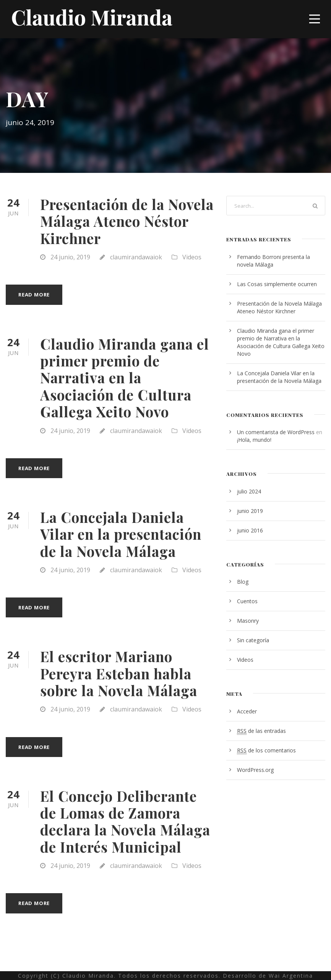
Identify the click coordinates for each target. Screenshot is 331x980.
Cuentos (247, 601)
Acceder (247, 711)
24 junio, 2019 (70, 257)
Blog (243, 582)
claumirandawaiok (136, 257)
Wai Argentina (291, 976)
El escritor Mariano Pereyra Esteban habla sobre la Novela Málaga (119, 673)
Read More (34, 295)
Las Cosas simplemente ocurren (277, 284)
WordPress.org (255, 770)
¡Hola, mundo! (254, 440)
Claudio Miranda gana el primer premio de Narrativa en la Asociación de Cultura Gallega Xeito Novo (125, 378)
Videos (192, 257)
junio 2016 (250, 530)
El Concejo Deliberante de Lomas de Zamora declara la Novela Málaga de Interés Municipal (125, 821)
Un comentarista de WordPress (276, 432)
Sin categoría (253, 640)
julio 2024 (249, 491)
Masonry (248, 621)
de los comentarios (266, 750)
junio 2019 (250, 511)
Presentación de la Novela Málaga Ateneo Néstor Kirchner (127, 221)
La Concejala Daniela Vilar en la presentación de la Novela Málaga (121, 534)
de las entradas (261, 731)
